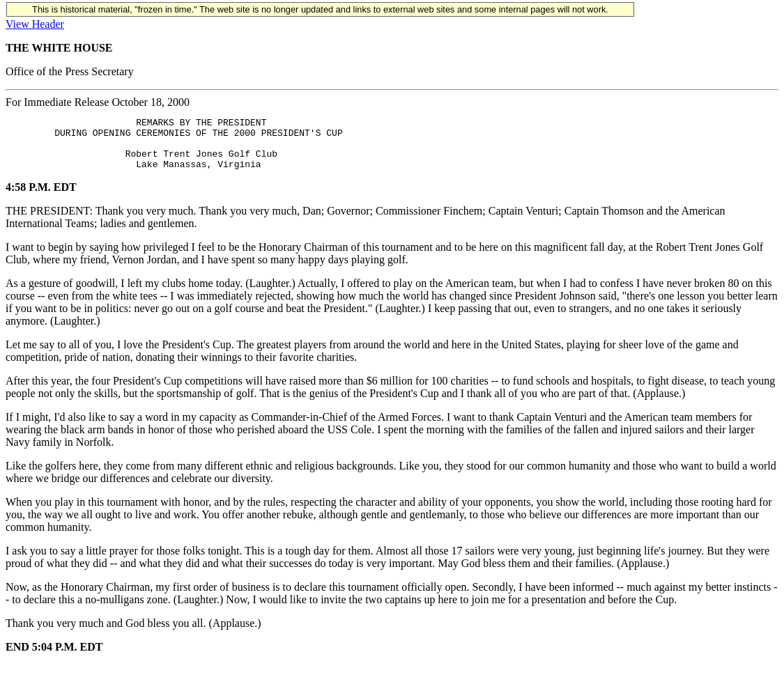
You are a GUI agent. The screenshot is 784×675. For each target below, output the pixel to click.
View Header (35, 24)
